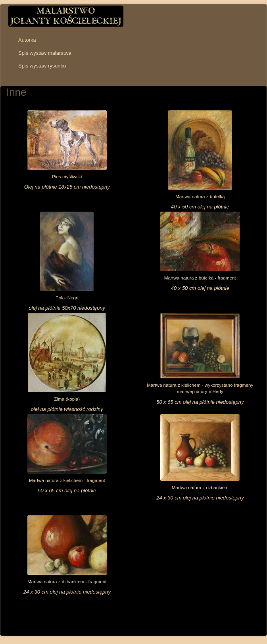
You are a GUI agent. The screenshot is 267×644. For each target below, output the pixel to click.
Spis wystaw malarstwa (45, 53)
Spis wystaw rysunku (42, 66)
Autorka (27, 40)
